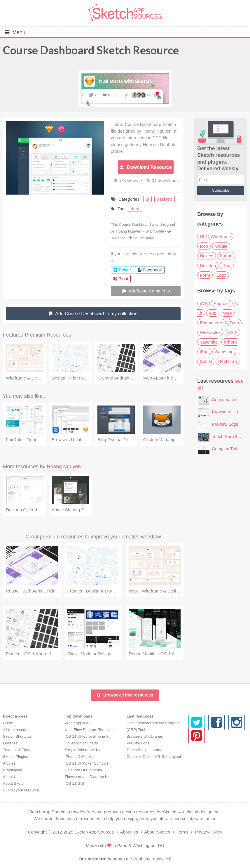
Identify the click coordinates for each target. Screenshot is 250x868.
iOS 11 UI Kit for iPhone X (87, 736)
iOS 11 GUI (74, 783)
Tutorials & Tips (16, 750)
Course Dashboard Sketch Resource (91, 50)
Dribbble (157, 231)
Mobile (221, 246)
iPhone (231, 342)
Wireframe (221, 237)
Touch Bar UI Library (144, 750)
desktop (165, 199)
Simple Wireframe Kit (83, 750)
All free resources (18, 730)
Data (234, 323)
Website (119, 238)
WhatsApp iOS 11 (80, 723)
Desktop (208, 265)
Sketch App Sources (94, 832)
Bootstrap (228, 361)
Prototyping (13, 770)
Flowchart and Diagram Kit (87, 777)
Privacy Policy (208, 832)
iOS (203, 303)
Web (228, 313)
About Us (11, 777)
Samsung (224, 352)
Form (205, 275)
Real (227, 265)
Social (206, 361)
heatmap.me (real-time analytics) (139, 859)
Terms (182, 832)
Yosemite (209, 342)
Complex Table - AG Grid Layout (154, 757)
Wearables (210, 332)
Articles (9, 763)
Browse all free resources (125, 695)
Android (221, 303)
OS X (232, 332)
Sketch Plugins (15, 757)
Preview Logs (225, 424)
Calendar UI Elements (83, 770)
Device (207, 256)
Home (8, 723)
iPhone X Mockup (80, 757)
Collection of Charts (81, 743)
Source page (144, 238)
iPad (204, 352)
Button (226, 256)
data (135, 209)
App (213, 313)
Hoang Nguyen (129, 231)
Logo (221, 275)
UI (202, 237)
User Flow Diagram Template (89, 730)
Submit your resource (21, 790)
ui (148, 199)
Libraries (10, 743)
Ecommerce (211, 323)
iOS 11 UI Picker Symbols (87, 763)
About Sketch (14, 783)
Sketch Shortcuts (17, 736)
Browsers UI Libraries (145, 736)
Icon (204, 246)
